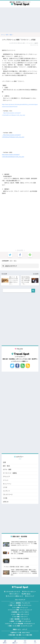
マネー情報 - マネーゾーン (21, 617)
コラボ (5, 487)
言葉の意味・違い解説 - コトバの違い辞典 (21, 635)
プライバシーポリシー (30, 592)
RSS (28, 368)
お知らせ (6, 502)
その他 (5, 498)
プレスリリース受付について (15, 596)
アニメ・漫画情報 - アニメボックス (21, 603)
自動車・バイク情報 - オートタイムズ (21, 621)
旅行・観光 (13, 261)
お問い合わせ (27, 594)
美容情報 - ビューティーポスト (21, 612)
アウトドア (6, 477)
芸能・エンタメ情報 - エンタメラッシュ (21, 605)
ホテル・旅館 (7, 470)
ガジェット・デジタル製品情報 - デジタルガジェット (21, 624)
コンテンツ (6, 491)
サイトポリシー (15, 594)
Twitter (12, 368)
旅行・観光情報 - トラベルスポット (21, 619)
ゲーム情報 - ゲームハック (21, 608)
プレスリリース (8, 495)
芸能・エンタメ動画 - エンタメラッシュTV (21, 626)
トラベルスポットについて (13, 592)
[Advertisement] (20, 20)
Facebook (17, 368)
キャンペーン (7, 484)
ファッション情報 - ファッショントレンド (21, 610)
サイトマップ (30, 596)
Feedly (23, 368)
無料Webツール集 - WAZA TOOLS (21, 633)
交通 (4, 462)
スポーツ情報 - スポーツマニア (21, 615)
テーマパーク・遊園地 (10, 473)
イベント (6, 480)
